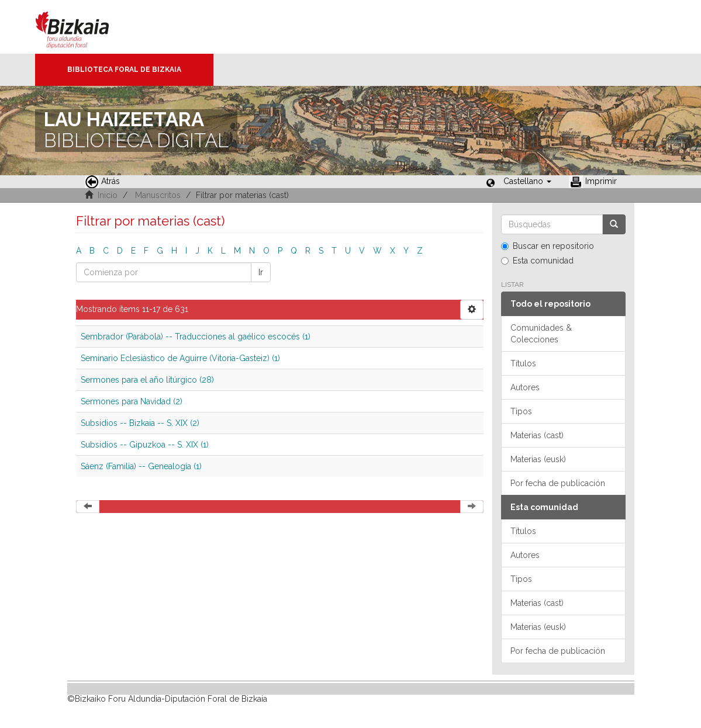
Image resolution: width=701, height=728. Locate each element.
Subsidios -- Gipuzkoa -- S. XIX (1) (145, 445)
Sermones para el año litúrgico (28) (147, 380)
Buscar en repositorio (548, 246)
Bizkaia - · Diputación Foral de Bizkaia (84, 27)
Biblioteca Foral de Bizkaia (124, 70)
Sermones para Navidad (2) (132, 401)
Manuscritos (158, 195)
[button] (527, 181)
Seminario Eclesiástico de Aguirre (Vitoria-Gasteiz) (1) (180, 358)
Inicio (108, 195)
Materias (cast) (537, 435)
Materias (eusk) (538, 459)
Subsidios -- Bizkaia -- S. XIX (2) (140, 423)
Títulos (523, 363)
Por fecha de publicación (558, 483)
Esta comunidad (537, 261)
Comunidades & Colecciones (541, 334)
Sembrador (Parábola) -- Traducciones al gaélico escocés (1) (196, 337)
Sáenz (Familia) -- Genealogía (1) (141, 466)
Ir (261, 272)
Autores (525, 387)
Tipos (521, 411)
